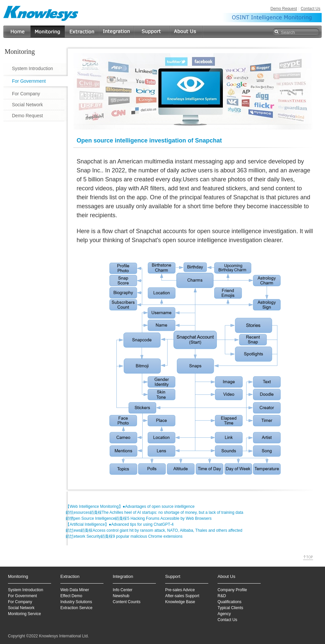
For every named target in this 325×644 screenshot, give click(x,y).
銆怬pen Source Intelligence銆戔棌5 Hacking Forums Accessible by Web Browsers (139, 518)
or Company (21, 602)
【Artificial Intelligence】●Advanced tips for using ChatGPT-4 (120, 524)
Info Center (123, 590)
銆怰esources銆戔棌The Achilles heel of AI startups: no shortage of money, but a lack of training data (154, 512)
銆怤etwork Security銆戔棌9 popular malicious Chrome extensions (124, 536)
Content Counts (127, 602)
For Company (26, 94)
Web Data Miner (75, 590)
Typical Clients (230, 608)
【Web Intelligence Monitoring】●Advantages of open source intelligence (130, 506)
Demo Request (284, 9)
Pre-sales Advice (180, 590)
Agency (224, 614)
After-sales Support (182, 596)
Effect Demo (71, 596)
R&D (222, 596)
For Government (29, 81)
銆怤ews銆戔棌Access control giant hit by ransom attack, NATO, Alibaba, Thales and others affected (154, 530)
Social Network (27, 105)
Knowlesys (41, 13)
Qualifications (229, 602)
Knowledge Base (180, 602)
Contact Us (311, 9)
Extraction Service (76, 608)
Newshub (121, 596)
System (15, 590)
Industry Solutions (76, 602)
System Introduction (32, 68)
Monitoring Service (24, 614)
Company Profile (232, 590)
